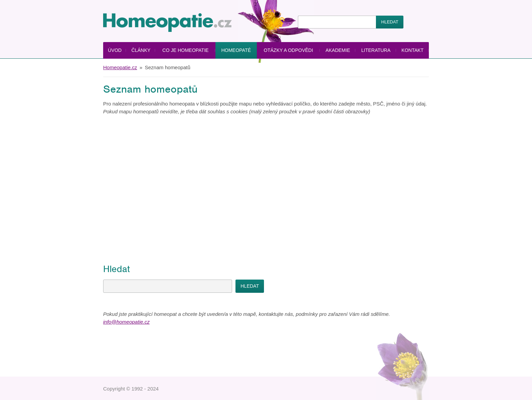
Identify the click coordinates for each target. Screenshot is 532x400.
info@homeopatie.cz (126, 322)
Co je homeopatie (186, 50)
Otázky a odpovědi (288, 50)
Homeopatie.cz (120, 67)
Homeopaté (236, 50)
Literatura (376, 50)
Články (141, 50)
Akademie (338, 50)
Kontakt (412, 50)
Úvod (115, 50)
